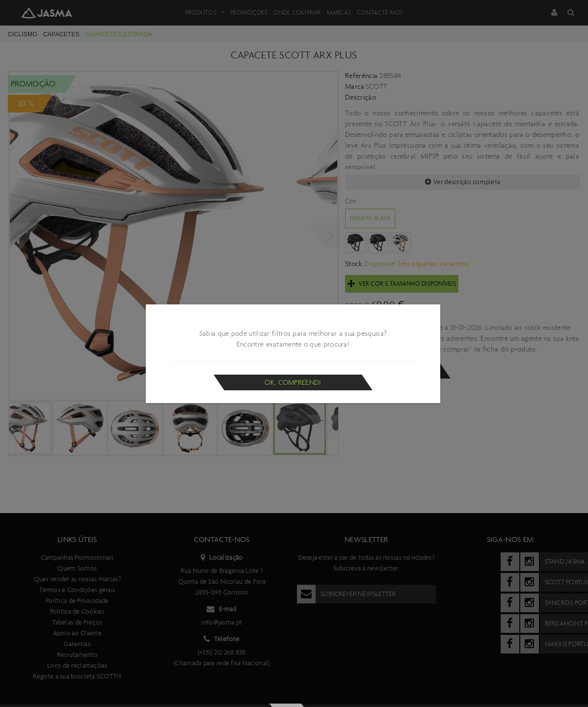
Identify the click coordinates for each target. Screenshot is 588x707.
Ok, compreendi (293, 382)
